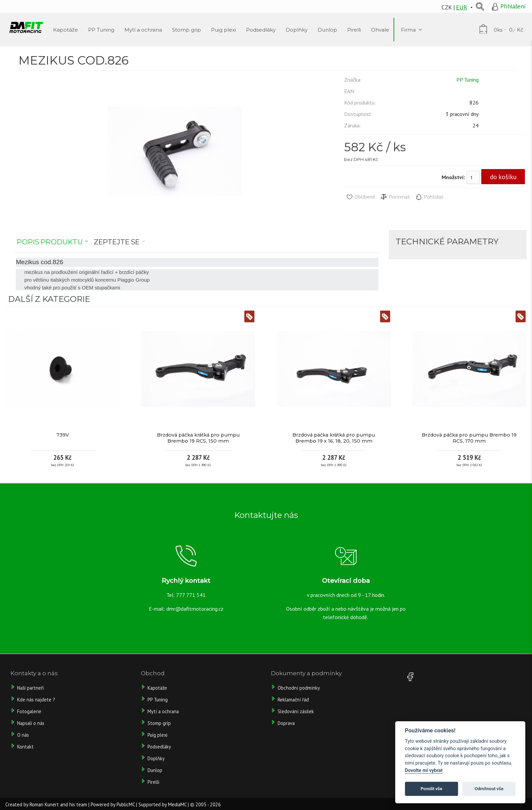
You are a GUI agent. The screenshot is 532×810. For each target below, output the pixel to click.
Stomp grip (159, 723)
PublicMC (126, 804)
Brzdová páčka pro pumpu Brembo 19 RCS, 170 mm (469, 438)
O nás (23, 735)
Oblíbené (360, 197)
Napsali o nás (31, 723)
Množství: (453, 177)
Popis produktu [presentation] (50, 242)
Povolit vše (432, 789)
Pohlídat (429, 197)
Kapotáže (157, 688)
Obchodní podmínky (299, 688)
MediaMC (177, 804)
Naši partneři (30, 688)
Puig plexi (157, 735)
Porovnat (395, 197)
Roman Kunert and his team (58, 804)
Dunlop (155, 770)
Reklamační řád (293, 700)
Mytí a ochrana (163, 711)
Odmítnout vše (489, 789)
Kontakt (25, 747)
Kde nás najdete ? (36, 700)
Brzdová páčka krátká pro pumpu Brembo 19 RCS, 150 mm (198, 438)
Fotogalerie (29, 711)
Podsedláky (159, 747)
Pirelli (154, 782)
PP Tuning (467, 80)
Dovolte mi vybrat (424, 771)
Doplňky (156, 758)
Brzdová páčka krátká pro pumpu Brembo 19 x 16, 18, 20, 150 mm (334, 438)
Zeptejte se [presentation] (117, 242)
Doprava (286, 723)
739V (63, 435)
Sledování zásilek (296, 711)
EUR (462, 7)
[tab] (53, 242)
